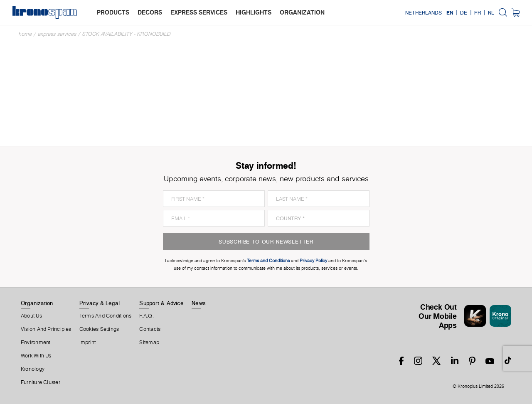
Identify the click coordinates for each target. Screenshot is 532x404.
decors (150, 12)
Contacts (150, 329)
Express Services (57, 34)
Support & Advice (161, 303)
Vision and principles (46, 329)
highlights (254, 12)
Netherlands (424, 12)
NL (491, 12)
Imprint (88, 342)
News (199, 303)
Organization (37, 303)
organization (302, 12)
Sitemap (149, 342)
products (113, 12)
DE (464, 12)
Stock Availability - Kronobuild (127, 34)
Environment (36, 342)
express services (199, 12)
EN (450, 12)
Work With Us (36, 356)
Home (25, 34)
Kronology (33, 369)
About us (31, 316)
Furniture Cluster (41, 382)
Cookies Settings (99, 329)
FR (478, 12)
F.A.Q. (146, 316)
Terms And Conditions (105, 316)
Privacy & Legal (100, 303)
